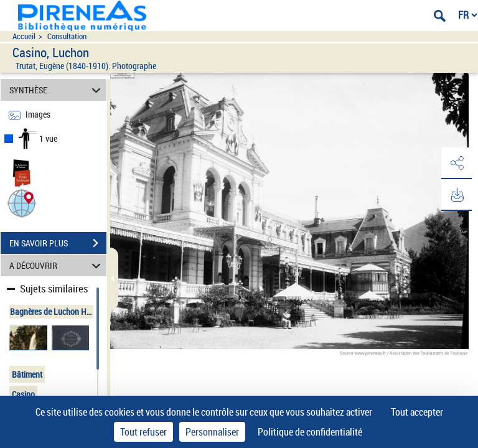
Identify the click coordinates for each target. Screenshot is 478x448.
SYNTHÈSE (57, 90)
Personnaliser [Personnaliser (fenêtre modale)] (212, 432)
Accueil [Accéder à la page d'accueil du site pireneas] (24, 36)
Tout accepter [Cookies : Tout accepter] (417, 412)
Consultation (67, 36)
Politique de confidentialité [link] (310, 432)
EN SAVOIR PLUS (58, 243)
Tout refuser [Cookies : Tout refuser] (143, 432)
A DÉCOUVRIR (57, 265)
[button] (22, 203)
